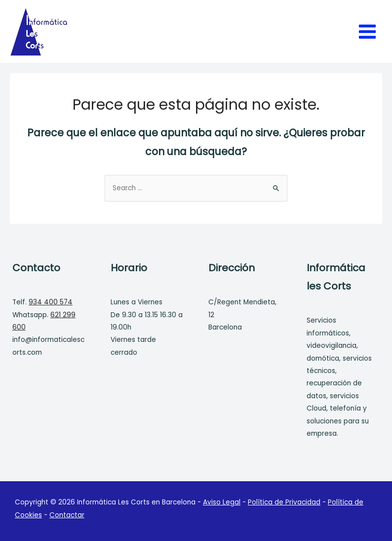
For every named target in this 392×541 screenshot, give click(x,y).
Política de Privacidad (284, 502)
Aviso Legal (222, 502)
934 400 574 (51, 302)
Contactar (67, 515)
